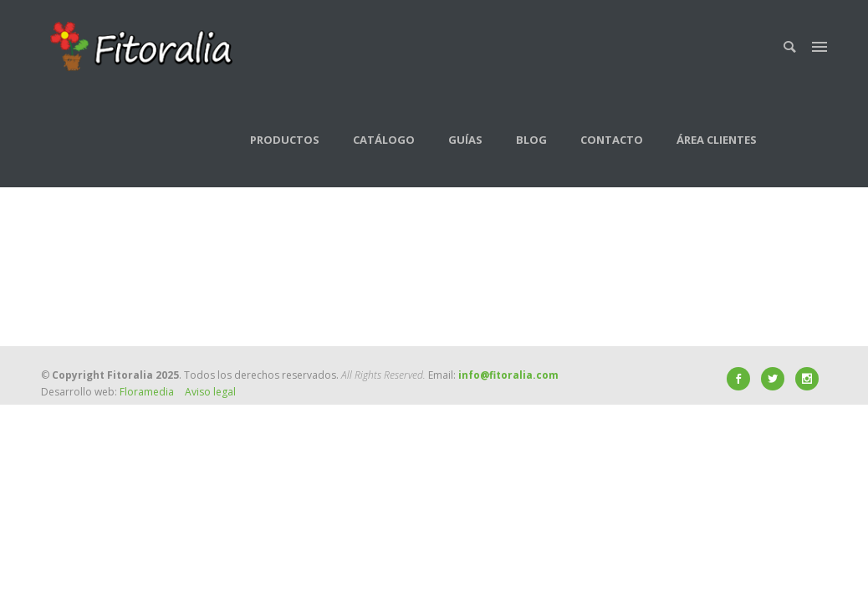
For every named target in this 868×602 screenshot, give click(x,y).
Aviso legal (210, 392)
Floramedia (147, 392)
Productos (285, 140)
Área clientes (717, 140)
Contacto (612, 140)
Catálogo (384, 140)
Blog (531, 140)
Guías (465, 140)
